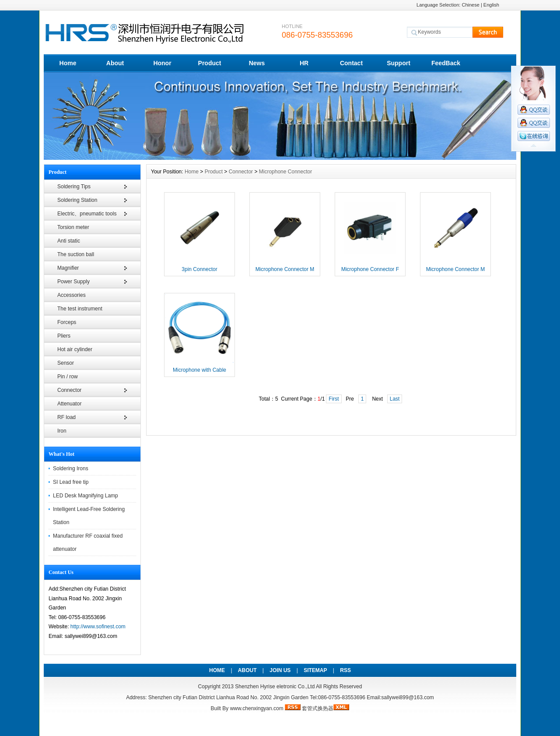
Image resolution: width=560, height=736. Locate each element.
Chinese (470, 5)
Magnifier (68, 268)
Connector (69, 390)
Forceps (67, 322)
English (491, 5)
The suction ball (76, 254)
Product (210, 63)
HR (304, 63)
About (115, 63)
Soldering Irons (71, 468)
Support (399, 63)
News (257, 63)
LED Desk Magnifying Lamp (86, 496)
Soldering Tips (74, 187)
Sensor (66, 363)
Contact (351, 63)
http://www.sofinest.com (98, 627)
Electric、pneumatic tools (87, 214)
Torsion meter (73, 227)
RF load (66, 417)
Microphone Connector (285, 172)
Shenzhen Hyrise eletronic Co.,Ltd (275, 687)
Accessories (72, 295)
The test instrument (80, 309)
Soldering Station (77, 200)
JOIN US (280, 670)
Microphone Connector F (370, 269)
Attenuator (69, 404)
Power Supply (73, 282)
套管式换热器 (318, 708)
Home (68, 63)
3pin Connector (199, 269)
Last (395, 399)
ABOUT (247, 670)
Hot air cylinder (75, 349)
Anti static (69, 241)
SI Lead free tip (71, 482)
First (334, 399)
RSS (345, 670)
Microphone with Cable (199, 370)
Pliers (64, 336)
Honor (162, 63)
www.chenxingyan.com (257, 708)
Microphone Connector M (285, 269)
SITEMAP (315, 670)
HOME (217, 670)
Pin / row (68, 377)
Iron (62, 431)
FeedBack (446, 63)
